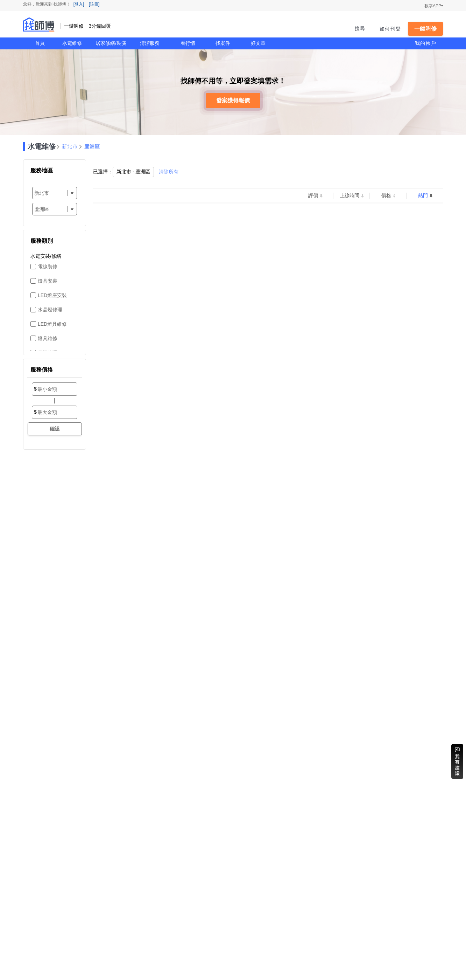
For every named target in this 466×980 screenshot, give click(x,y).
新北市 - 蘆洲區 (133, 172)
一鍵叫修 (425, 29)
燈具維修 (48, 338)
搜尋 (360, 28)
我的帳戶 (426, 43)
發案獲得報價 (233, 100)
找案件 (223, 43)
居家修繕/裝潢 (111, 43)
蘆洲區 (92, 146)
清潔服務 (150, 43)
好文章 (258, 43)
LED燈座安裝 (52, 295)
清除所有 (169, 172)
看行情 (188, 43)
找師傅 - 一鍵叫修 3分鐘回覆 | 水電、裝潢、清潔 (39, 25)
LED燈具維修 (52, 324)
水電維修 (72, 43)
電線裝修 (48, 267)
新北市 (70, 146)
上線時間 (349, 195)
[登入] (79, 4)
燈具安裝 (48, 281)
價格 (386, 195)
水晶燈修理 (50, 310)
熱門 (423, 195)
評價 (313, 195)
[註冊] (94, 4)
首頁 (40, 43)
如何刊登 (390, 29)
